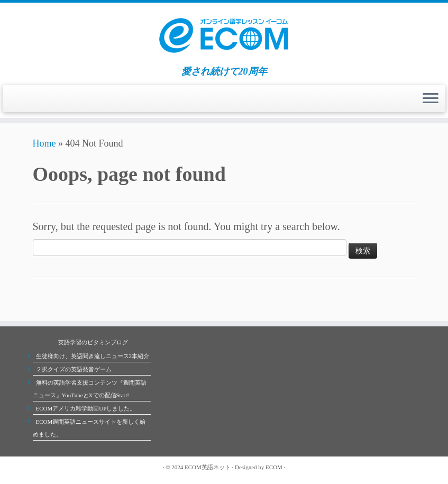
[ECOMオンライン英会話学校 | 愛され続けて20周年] (224, 34)
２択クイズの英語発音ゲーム (74, 369)
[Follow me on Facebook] (59, 467)
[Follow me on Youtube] (70, 467)
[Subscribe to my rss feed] (38, 467)
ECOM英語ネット (208, 467)
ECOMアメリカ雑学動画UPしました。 (86, 408)
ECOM (274, 467)
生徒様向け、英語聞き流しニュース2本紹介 (93, 356)
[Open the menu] (431, 99)
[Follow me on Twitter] (49, 467)
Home (44, 143)
